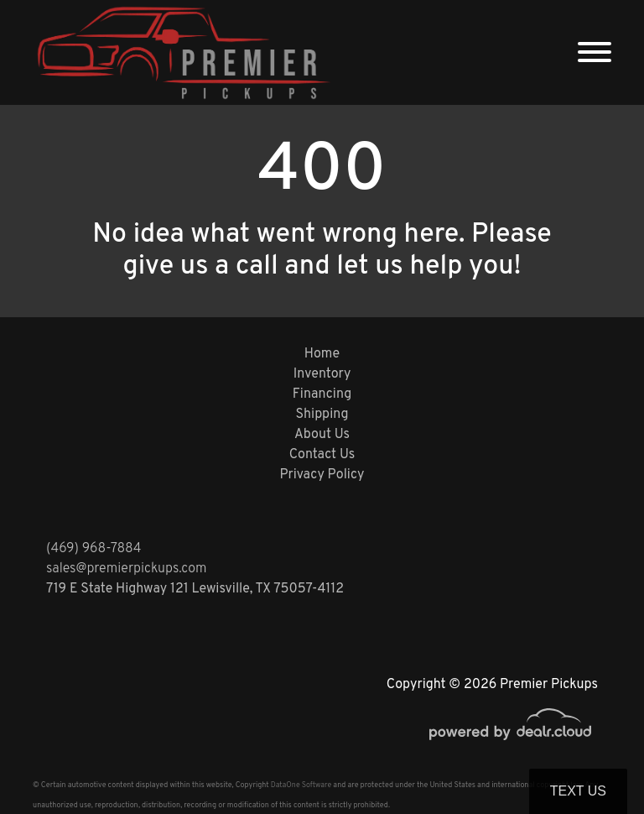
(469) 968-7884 (94, 549)
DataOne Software (301, 785)
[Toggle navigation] (595, 52)
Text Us (578, 791)
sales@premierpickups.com (126, 569)
